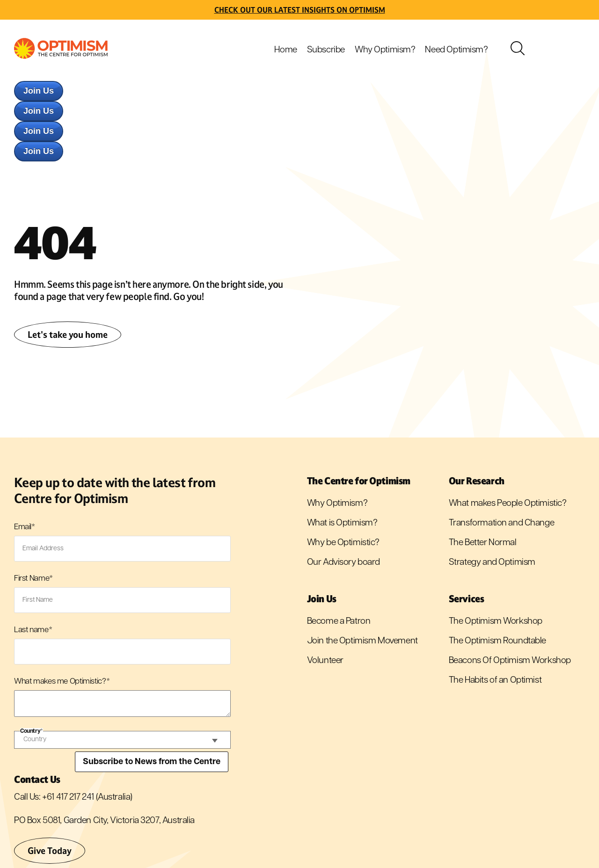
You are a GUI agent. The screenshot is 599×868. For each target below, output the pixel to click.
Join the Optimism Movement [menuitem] (362, 581)
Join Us (39, 91)
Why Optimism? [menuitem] (385, 50)
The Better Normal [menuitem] (483, 483)
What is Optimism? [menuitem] (342, 463)
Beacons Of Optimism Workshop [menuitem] (510, 601)
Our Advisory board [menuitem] (343, 502)
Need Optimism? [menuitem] (456, 50)
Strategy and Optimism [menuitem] (492, 502)
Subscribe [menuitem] (326, 50)
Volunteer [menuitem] (325, 601)
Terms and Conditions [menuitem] (554, 838)
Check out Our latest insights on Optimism (300, 10)
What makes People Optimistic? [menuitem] (508, 443)
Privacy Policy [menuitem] (495, 838)
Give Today (50, 790)
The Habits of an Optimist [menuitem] (495, 620)
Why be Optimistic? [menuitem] (343, 483)
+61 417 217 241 (68, 737)
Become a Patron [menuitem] (339, 561)
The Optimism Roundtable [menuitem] (497, 581)
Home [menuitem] (285, 50)
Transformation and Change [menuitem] (502, 463)
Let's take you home (68, 274)
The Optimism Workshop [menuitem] (496, 561)
